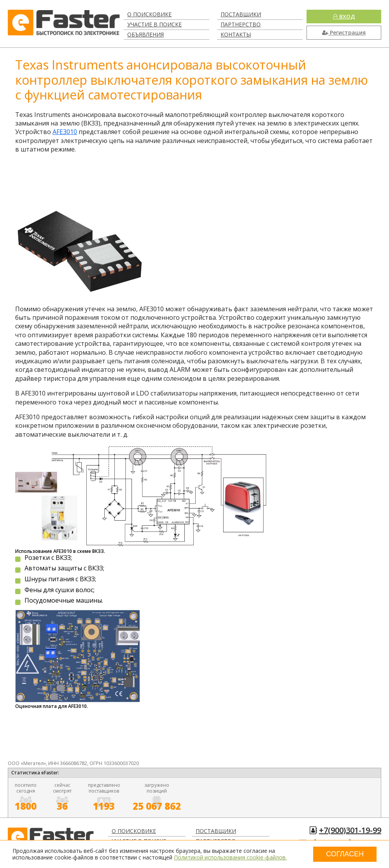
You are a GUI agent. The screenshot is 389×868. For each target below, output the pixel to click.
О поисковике (149, 14)
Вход (344, 17)
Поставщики (241, 14)
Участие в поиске (154, 24)
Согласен (345, 854)
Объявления (145, 34)
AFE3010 (65, 132)
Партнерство (241, 24)
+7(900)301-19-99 (350, 830)
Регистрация (344, 32)
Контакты (236, 34)
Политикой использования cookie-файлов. (230, 857)
